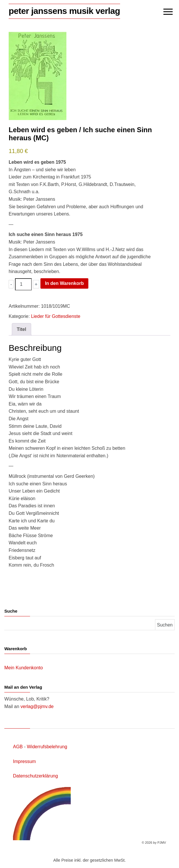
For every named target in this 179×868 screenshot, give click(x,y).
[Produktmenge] (23, 284)
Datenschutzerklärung (36, 776)
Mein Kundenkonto (24, 668)
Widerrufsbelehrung (47, 747)
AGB (18, 747)
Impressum (24, 761)
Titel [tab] (22, 329)
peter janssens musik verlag (64, 11)
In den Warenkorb (65, 283)
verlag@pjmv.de (37, 706)
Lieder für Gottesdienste (56, 316)
